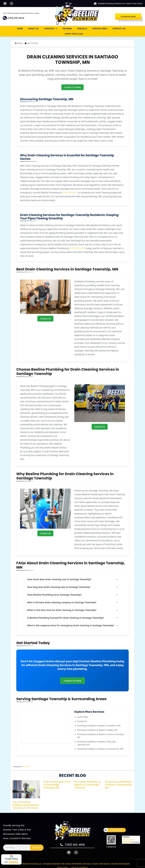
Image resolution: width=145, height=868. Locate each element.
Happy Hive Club (74, 34)
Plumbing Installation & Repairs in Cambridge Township (87, 785)
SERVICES (51, 29)
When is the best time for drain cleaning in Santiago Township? (62, 610)
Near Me (26, 767)
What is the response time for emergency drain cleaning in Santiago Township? (71, 625)
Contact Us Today (72, 87)
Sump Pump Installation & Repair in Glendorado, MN (119, 785)
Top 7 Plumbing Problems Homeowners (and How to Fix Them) (26, 805)
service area (100, 29)
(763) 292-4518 (16, 18)
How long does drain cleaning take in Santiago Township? (59, 587)
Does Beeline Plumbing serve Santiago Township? (54, 595)
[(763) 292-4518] (5, 18)
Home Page (82, 717)
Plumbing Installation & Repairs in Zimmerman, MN (100, 749)
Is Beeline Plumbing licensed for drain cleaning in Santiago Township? (66, 618)
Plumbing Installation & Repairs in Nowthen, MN (99, 726)
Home (20, 29)
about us (34, 29)
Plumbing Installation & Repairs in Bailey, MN (97, 730)
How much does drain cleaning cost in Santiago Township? (59, 579)
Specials (82, 29)
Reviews (67, 29)
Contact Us (119, 29)
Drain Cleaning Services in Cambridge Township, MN (57, 785)
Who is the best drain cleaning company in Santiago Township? (62, 602)
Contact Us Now (72, 681)
